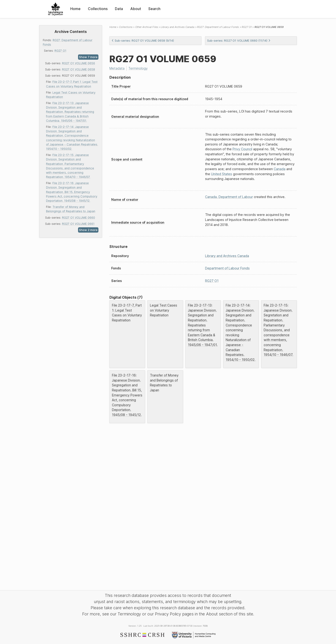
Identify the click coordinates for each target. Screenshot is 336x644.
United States (222, 174)
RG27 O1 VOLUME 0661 (78, 224)
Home (75, 9)
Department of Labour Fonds (227, 268)
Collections (98, 9)
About (136, 9)
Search (154, 9)
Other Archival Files (147, 27)
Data (119, 9)
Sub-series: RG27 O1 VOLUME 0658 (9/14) (143, 41)
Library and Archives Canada (177, 27)
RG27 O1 (60, 51)
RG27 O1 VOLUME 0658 (79, 69)
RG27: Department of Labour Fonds (218, 27)
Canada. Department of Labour (229, 197)
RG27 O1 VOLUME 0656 (79, 63)
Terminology (138, 68)
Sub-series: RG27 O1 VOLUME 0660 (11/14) (239, 41)
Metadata (117, 68)
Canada (280, 169)
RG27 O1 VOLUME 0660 (79, 218)
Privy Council (242, 149)
